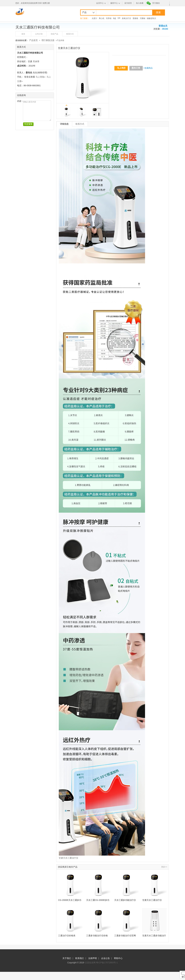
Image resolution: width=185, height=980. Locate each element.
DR (119, 18)
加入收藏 (140, 3)
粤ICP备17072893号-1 (107, 963)
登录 (40, 3)
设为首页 (128, 3)
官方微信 (156, 3)
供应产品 (54, 34)
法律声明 (92, 958)
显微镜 (135, 18)
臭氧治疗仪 (126, 18)
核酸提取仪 (151, 18)
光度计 (95, 18)
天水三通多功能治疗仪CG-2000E (125, 900)
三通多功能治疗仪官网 (125, 936)
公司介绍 (39, 34)
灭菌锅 (142, 18)
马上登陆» (41, 77)
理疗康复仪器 (48, 40)
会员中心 (100, 3)
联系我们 (80, 958)
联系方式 (70, 34)
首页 (23, 34)
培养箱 (109, 18)
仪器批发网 (90, 963)
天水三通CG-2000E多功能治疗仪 (98, 900)
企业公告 (105, 958)
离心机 (102, 18)
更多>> (164, 867)
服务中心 (114, 3)
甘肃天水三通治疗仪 (152, 900)
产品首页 (33, 40)
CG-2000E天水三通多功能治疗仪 (70, 900)
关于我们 (67, 958)
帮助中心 (118, 958)
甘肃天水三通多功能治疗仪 (154, 936)
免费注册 (46, 3)
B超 (115, 18)
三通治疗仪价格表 (67, 936)
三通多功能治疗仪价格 (97, 936)
